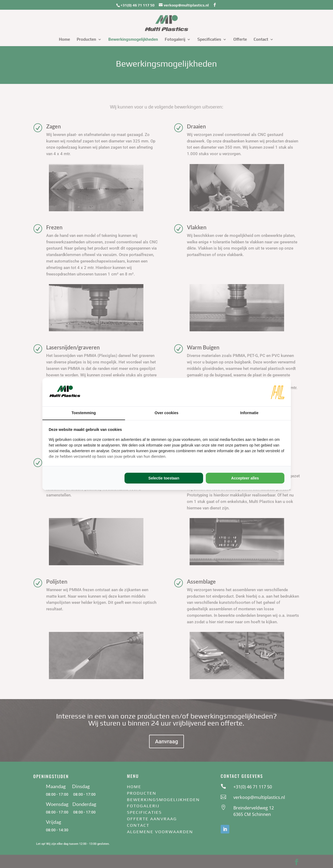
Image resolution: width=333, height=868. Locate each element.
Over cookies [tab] (167, 413)
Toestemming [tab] (84, 413)
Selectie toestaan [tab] (164, 478)
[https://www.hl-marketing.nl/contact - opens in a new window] (278, 392)
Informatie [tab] (249, 413)
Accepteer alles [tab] (245, 478)
